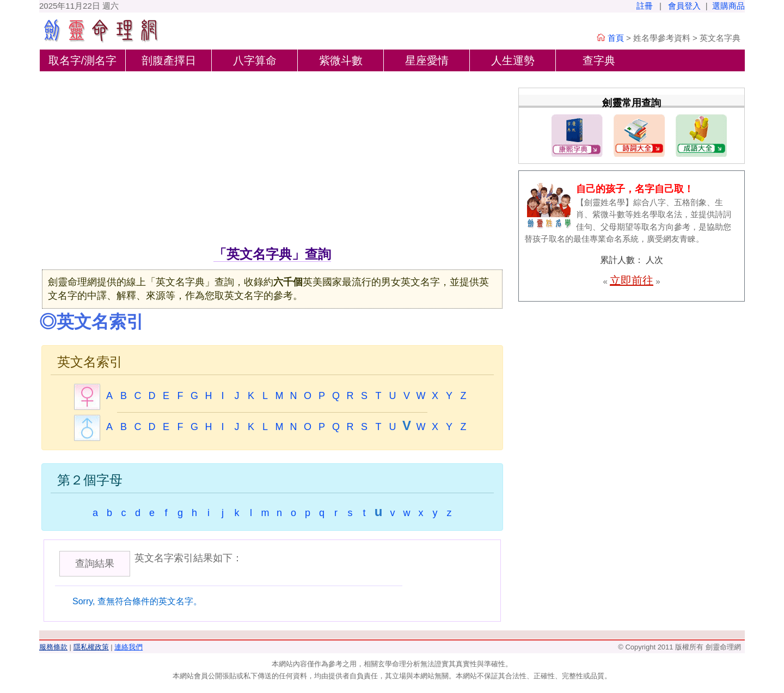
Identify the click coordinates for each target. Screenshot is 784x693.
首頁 (616, 38)
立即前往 (632, 280)
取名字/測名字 (83, 60)
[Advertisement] (272, 163)
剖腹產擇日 (169, 60)
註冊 (645, 6)
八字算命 (255, 60)
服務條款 (53, 647)
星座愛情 (427, 60)
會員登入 (684, 6)
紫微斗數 (341, 60)
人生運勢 (513, 60)
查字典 (599, 60)
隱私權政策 (91, 647)
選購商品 (728, 6)
